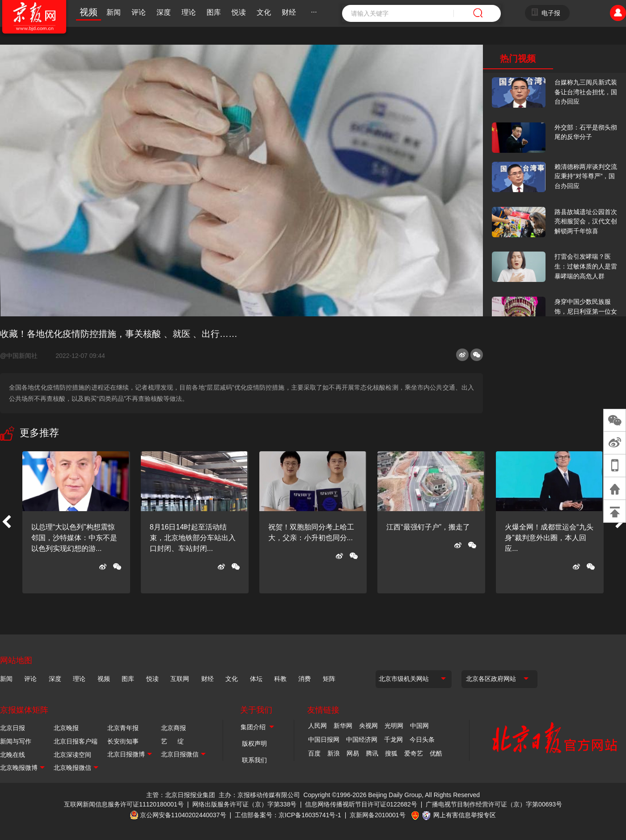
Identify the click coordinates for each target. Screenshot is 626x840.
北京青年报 (123, 728)
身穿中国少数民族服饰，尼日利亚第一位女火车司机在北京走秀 (586, 311)
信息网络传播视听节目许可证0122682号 (361, 804)
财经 (289, 12)
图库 (214, 12)
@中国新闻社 (22, 356)
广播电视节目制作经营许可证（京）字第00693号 (494, 804)
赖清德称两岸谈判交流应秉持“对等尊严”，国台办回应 (586, 176)
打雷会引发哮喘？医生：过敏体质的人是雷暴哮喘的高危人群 (586, 266)
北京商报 (173, 728)
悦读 (239, 12)
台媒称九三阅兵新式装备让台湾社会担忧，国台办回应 (586, 92)
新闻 (114, 12)
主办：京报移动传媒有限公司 (259, 795)
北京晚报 (66, 728)
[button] (6, 522)
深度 (164, 12)
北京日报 (13, 728)
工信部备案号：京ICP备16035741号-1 (288, 815)
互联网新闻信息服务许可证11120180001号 (124, 804)
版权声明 (254, 743)
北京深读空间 (72, 755)
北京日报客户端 (76, 741)
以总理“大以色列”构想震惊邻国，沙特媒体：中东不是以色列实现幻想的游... (74, 538)
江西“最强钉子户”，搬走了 (428, 527)
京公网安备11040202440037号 (183, 815)
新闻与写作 (16, 741)
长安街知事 (123, 741)
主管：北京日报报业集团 (181, 795)
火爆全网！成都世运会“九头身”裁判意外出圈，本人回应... (549, 538)
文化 (264, 12)
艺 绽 (172, 741)
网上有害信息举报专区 (465, 815)
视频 (89, 12)
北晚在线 (13, 755)
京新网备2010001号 (378, 815)
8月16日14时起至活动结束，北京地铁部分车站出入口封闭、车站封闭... (193, 538)
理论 (189, 12)
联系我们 (254, 760)
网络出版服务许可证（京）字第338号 (244, 804)
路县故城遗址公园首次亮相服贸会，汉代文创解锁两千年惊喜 (586, 221)
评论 (139, 12)
